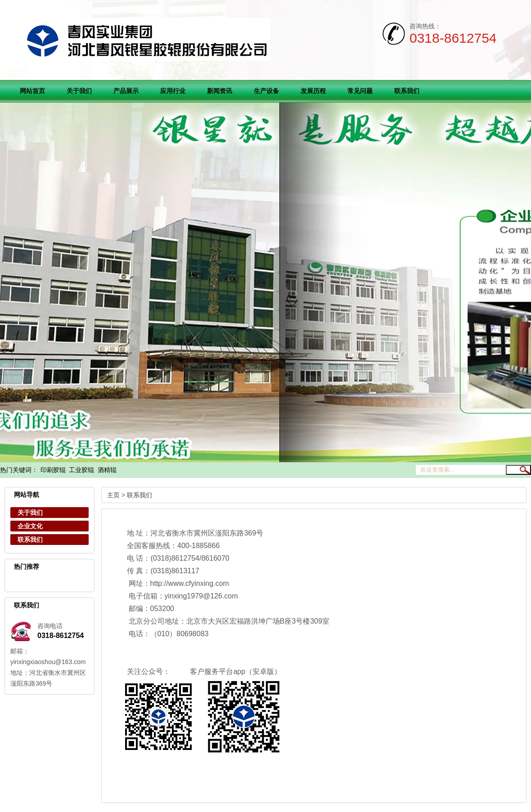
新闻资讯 (220, 91)
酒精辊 (107, 470)
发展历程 (313, 91)
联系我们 (407, 91)
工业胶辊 (81, 470)
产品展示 (126, 91)
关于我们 (79, 91)
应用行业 (173, 91)
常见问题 (360, 91)
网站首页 (32, 91)
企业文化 (30, 526)
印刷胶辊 (53, 470)
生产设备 (266, 91)
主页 (113, 495)
